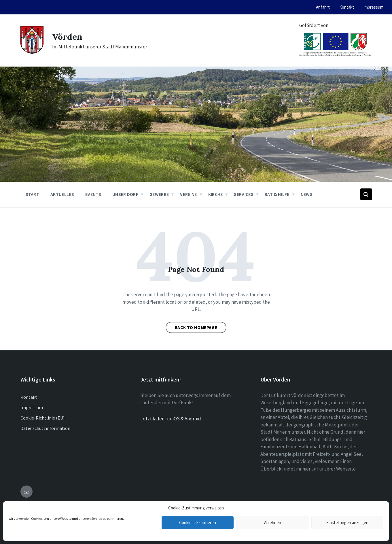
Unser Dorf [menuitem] (125, 194)
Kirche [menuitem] (216, 194)
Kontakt (29, 397)
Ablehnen (273, 523)
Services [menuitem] (244, 194)
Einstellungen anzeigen (347, 523)
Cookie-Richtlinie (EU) (42, 418)
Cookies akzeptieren (198, 523)
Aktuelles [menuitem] (62, 194)
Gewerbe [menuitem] (159, 194)
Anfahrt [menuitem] (323, 7)
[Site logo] (32, 52)
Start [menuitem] (33, 194)
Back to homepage (196, 327)
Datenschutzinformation (45, 428)
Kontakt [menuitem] (347, 7)
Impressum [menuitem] (373, 7)
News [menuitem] (307, 194)
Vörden (67, 37)
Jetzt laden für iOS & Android (171, 419)
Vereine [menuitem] (188, 194)
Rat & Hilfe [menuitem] (277, 194)
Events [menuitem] (93, 194)
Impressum (32, 407)
